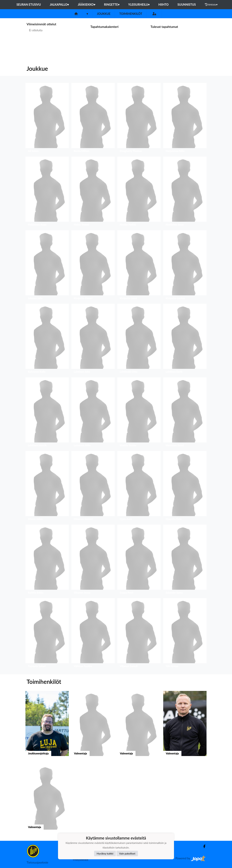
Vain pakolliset (127, 853)
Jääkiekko (86, 5)
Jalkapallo (59, 5)
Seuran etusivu (29, 5)
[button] (47, 119)
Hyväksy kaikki (105, 853)
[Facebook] (203, 846)
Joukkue (104, 14)
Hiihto (163, 5)
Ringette (112, 5)
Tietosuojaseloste (37, 862)
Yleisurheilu (139, 5)
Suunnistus (187, 5)
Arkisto (211, 5)
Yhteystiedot (80, 860)
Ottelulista (35, 43)
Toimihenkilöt (131, 14)
